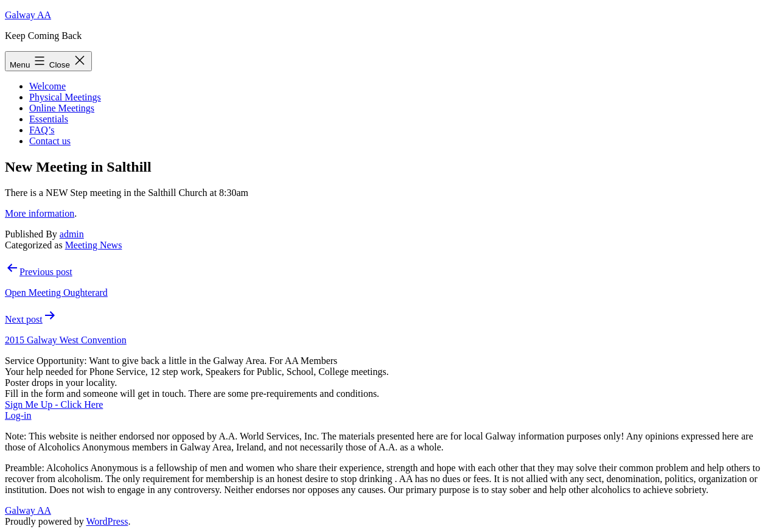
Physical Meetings (65, 97)
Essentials (49, 119)
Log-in (18, 415)
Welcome (47, 86)
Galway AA (28, 15)
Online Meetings (62, 108)
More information (40, 213)
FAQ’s (42, 130)
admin (72, 234)
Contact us (50, 141)
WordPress (107, 521)
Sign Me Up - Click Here (54, 404)
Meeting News (94, 245)
